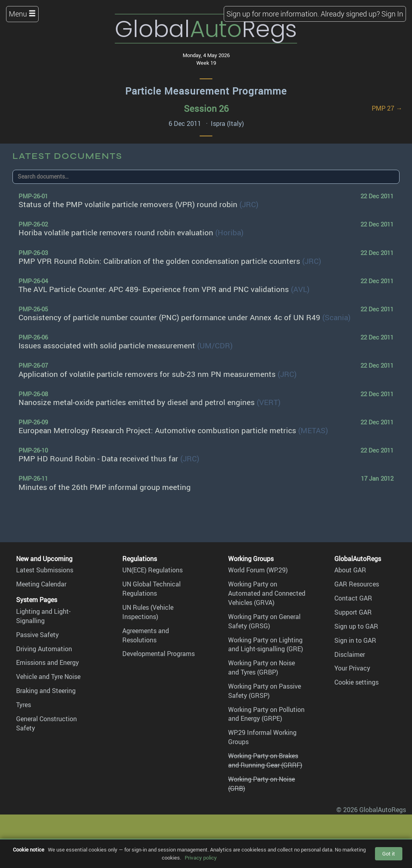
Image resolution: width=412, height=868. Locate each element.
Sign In (392, 14)
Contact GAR (353, 598)
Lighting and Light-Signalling (43, 616)
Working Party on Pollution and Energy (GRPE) (266, 714)
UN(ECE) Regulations (152, 570)
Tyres (24, 705)
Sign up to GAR (356, 626)
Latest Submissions (45, 570)
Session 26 (206, 108)
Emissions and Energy (47, 662)
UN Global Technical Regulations (151, 589)
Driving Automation (44, 649)
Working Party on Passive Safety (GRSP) (265, 691)
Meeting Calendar (41, 584)
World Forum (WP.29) (258, 570)
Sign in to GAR (355, 640)
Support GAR (353, 612)
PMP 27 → (387, 108)
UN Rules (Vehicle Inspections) (148, 612)
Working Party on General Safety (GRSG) (264, 621)
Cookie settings (356, 682)
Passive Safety (37, 635)
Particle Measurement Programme (206, 91)
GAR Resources (357, 584)
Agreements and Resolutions (146, 635)
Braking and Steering (46, 691)
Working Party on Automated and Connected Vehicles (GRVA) (267, 593)
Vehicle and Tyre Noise (48, 677)
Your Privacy (352, 668)
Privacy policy (201, 858)
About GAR (350, 570)
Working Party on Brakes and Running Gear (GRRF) (265, 760)
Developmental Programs (159, 654)
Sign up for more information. (273, 14)
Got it (389, 854)
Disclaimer (350, 654)
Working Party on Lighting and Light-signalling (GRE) (266, 645)
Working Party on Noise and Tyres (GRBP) (262, 667)
